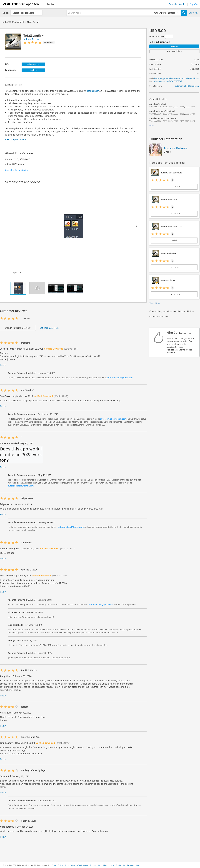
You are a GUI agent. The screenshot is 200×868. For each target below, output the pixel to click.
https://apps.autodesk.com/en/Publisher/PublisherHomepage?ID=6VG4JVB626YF (176, 80)
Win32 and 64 (33, 64)
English (52, 4)
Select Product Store (23, 13)
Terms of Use (95, 865)
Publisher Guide (177, 4)
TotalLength (93, 91)
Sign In (194, 4)
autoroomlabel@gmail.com (120, 378)
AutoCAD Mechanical (13, 22)
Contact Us (120, 865)
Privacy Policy (57, 865)
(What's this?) (71, 349)
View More (155, 303)
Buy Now (174, 46)
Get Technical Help (49, 328)
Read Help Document (16, 139)
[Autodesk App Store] (21, 4)
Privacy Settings (134, 865)
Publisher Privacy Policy (17, 170)
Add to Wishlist (175, 51)
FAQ (112, 865)
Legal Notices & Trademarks (76, 865)
